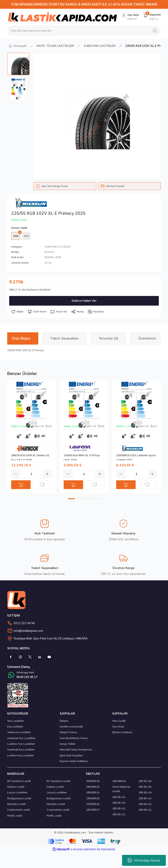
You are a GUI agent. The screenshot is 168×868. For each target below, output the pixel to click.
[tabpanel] (31, 438)
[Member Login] (129, 17)
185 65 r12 (119, 810)
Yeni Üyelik (119, 722)
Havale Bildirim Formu (74, 739)
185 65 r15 (145, 788)
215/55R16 (93, 805)
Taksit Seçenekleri (65, 339)
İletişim (64, 722)
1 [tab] (72, 500)
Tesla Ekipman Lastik (121, 790)
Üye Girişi (118, 728)
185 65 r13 (119, 804)
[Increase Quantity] (47, 475)
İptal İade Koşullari (71, 757)
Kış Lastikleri (15, 728)
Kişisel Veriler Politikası (74, 762)
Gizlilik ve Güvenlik (71, 728)
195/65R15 (93, 800)
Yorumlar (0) (108, 339)
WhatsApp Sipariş (144, 860)
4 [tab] (96, 500)
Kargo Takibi (67, 745)
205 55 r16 (145, 782)
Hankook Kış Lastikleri (21, 751)
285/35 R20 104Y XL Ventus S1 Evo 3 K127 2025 (30, 458)
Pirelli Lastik (15, 817)
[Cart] (152, 17)
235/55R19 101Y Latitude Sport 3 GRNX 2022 (136, 458)
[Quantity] (31, 475)
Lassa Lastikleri (17, 794)
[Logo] (62, 17)
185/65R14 (93, 794)
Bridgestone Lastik (19, 800)
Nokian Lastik (16, 788)
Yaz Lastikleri (16, 722)
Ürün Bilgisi (21, 339)
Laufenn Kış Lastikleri (21, 757)
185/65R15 (93, 788)
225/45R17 (93, 811)
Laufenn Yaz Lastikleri (21, 745)
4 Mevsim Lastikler (19, 733)
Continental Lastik (19, 811)
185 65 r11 (119, 816)
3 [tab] (88, 500)
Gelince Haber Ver (84, 302)
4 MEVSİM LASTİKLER (58, 247)
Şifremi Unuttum (122, 733)
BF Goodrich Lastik (19, 782)
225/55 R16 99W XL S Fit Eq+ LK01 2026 (82, 458)
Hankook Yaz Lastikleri (21, 739)
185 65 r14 (119, 798)
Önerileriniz (147, 339)
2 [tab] (80, 500)
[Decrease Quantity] (16, 475)
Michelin (49, 253)
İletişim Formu (68, 733)
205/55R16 (93, 782)
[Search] (84, 31)
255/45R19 (119, 782)
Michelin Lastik (16, 805)
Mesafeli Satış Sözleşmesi (76, 751)
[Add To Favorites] (18, 313)
